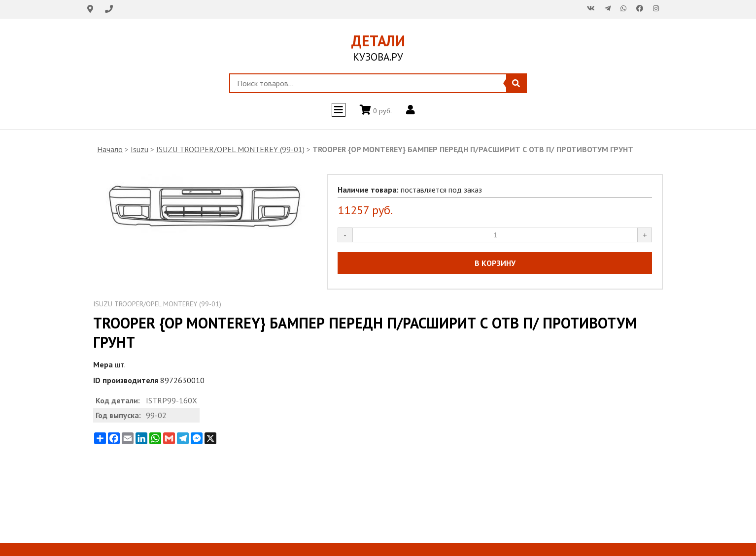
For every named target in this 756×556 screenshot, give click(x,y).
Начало (110, 149)
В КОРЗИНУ (495, 263)
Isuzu (139, 149)
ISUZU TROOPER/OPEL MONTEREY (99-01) (230, 149)
